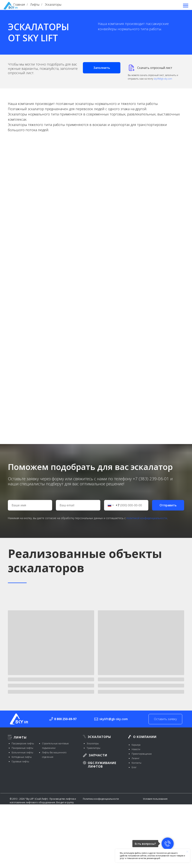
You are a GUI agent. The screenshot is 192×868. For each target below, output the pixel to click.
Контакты (136, 763)
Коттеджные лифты (22, 757)
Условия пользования (155, 799)
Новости (136, 749)
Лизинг (136, 758)
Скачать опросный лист (155, 68)
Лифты (20, 737)
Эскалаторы (99, 737)
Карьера (136, 745)
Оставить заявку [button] (165, 719)
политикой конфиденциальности (147, 518)
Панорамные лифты (22, 748)
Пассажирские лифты (23, 743)
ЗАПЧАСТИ (98, 755)
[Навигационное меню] (186, 6)
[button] (102, 68)
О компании (145, 737)
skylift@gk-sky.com (163, 79)
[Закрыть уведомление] (187, 852)
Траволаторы (93, 748)
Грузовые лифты (20, 761)
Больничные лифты (22, 752)
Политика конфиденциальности (101, 799)
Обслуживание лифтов (102, 765)
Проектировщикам (142, 754)
